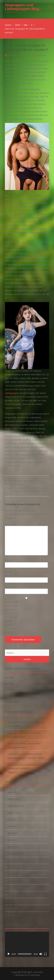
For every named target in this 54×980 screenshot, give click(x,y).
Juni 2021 (12, 826)
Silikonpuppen (12, 701)
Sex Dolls (9, 678)
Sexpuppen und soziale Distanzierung (21, 482)
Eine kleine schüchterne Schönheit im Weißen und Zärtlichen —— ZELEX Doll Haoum (27, 768)
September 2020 (16, 874)
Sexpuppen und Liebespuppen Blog (22, 7)
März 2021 (13, 840)
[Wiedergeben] (9, 954)
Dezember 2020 (16, 854)
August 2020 (14, 881)
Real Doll (9, 696)
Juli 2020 (12, 888)
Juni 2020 (12, 895)
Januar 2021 (14, 847)
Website (9, 587)
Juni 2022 (12, 792)
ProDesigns (34, 975)
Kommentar (12, 524)
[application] (27, 944)
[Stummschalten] (41, 954)
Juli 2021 (12, 819)
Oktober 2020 (15, 867)
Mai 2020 (12, 901)
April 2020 (13, 908)
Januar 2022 (14, 799)
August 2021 (14, 813)
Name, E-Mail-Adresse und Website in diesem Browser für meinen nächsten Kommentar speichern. (12, 617)
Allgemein (41, 55)
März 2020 (13, 915)
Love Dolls (10, 690)
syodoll (28, 55)
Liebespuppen (12, 393)
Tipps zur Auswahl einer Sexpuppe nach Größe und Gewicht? (28, 490)
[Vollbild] (45, 954)
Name (9, 560)
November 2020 (16, 860)
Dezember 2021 (16, 806)
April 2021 (13, 833)
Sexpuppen (28, 246)
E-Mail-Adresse (10, 574)
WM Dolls (10, 684)
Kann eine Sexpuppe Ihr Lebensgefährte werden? (26, 47)
